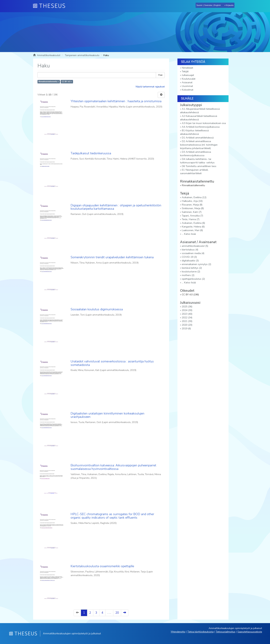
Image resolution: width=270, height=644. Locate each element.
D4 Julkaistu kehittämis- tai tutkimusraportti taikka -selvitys (197, 161)
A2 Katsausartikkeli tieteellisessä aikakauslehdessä (199, 118)
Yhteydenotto (178, 632)
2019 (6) (186, 329)
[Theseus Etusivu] (51, 6)
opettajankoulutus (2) (193, 279)
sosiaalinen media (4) (193, 253)
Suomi (199, 5)
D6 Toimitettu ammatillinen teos (199, 166)
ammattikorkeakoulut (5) (195, 246)
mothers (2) (188, 275)
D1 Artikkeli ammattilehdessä (198, 138)
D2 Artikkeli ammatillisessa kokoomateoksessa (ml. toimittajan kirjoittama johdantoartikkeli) (199, 145)
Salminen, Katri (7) (192, 212)
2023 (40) (187, 314)
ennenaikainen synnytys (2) (196, 264)
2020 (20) (187, 325)
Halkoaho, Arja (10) (192, 201)
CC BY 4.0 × (67, 82)
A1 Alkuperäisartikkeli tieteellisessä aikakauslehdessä (200, 111)
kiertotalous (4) (190, 250)
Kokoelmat (188, 90)
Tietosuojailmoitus (225, 632)
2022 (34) (187, 318)
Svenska (208, 5)
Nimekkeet (187, 68)
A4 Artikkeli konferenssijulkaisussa (201, 127)
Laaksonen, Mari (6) (192, 230)
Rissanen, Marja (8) (192, 205)
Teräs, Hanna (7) (191, 219)
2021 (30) (187, 321)
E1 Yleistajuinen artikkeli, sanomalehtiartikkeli (194, 172)
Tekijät (185, 71)
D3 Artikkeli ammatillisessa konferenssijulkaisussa (195, 154)
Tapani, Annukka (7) (192, 216)
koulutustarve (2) (191, 272)
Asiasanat (187, 82)
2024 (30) (187, 310)
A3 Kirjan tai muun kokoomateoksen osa (204, 123)
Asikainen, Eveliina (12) (194, 197)
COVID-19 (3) (189, 257)
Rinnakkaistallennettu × (49, 82)
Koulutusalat (189, 79)
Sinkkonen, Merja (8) (193, 208)
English (217, 5)
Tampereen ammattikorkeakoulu (82, 55)
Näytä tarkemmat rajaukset (150, 87)
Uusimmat (187, 86)
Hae (160, 75)
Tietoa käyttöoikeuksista (200, 632)
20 (117, 613)
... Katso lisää (189, 234)
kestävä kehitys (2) (192, 268)
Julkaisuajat (188, 75)
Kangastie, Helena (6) (193, 227)
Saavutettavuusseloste (250, 632)
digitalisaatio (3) (190, 261)
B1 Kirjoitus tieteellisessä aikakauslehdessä (194, 132)
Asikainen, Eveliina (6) (193, 223)
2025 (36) (187, 307)
